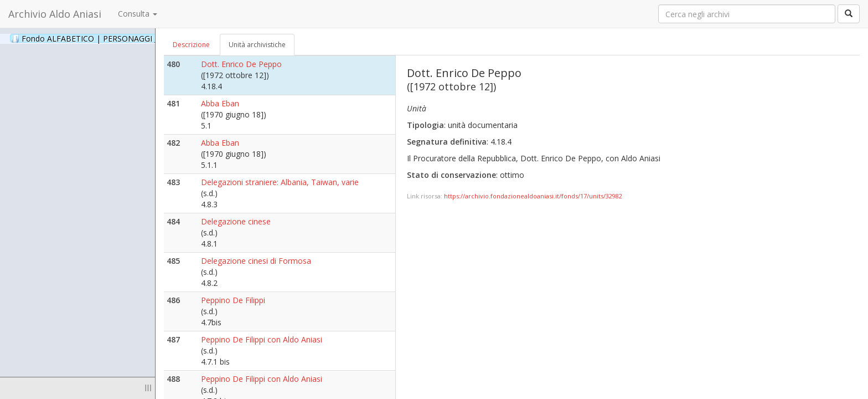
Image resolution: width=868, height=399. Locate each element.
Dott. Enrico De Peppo (241, 64)
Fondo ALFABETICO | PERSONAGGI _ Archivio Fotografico (134, 38)
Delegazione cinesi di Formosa (256, 261)
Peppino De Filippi (233, 300)
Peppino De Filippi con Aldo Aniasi (262, 339)
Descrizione (191, 45)
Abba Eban (220, 103)
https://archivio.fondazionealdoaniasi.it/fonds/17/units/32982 (533, 196)
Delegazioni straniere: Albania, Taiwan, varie (280, 182)
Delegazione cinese (236, 221)
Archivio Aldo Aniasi (55, 14)
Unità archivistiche (257, 45)
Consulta (138, 14)
